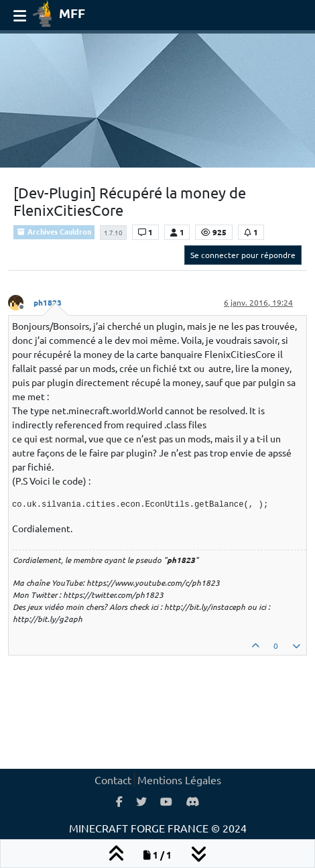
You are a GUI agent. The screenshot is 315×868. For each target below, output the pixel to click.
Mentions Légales (179, 780)
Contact (113, 780)
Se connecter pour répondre (243, 255)
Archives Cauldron (54, 231)
